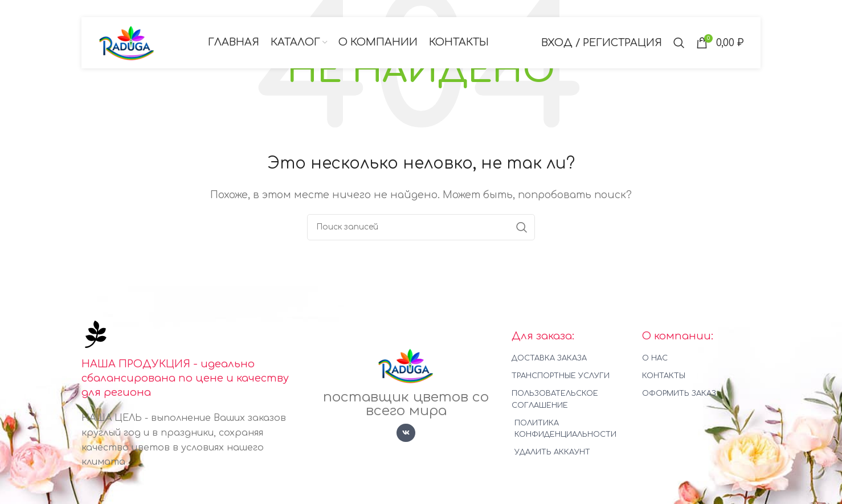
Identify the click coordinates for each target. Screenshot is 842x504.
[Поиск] (679, 43)
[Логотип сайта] (127, 42)
